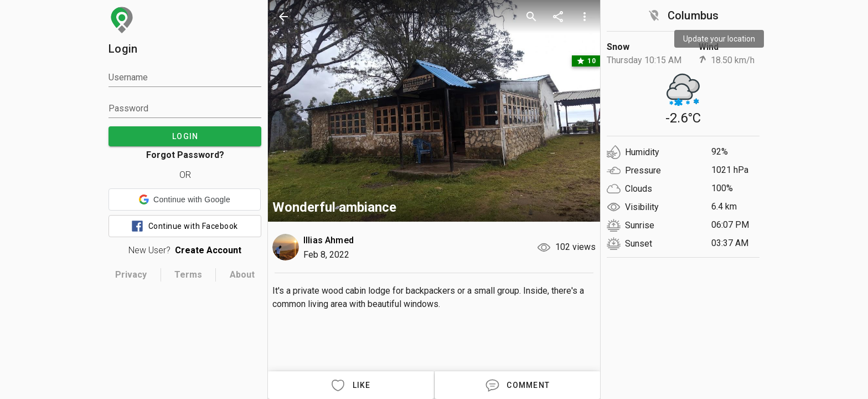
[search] (531, 17)
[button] (185, 199)
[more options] (585, 17)
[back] (283, 17)
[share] (558, 17)
